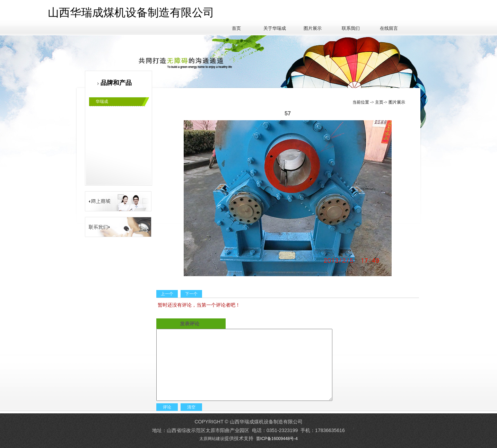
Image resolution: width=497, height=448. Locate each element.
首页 (236, 28)
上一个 (167, 294)
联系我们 (351, 28)
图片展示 (313, 28)
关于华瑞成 (275, 28)
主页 (379, 102)
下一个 (191, 294)
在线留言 (389, 28)
